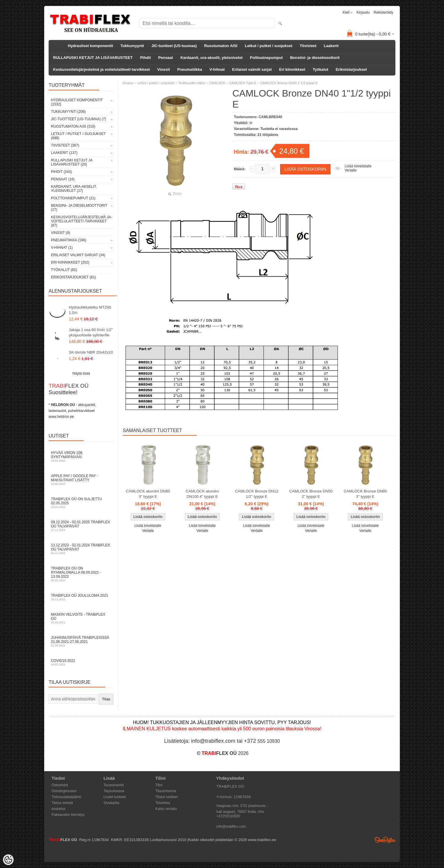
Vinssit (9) (60, 233)
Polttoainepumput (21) (73, 198)
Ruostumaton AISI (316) (73, 126)
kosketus (59, 809)
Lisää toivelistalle (358, 166)
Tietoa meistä (62, 803)
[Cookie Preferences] (8, 860)
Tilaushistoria (166, 791)
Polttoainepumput (266, 58)
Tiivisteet (308, 46)
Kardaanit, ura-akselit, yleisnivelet (212, 58)
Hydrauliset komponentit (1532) (77, 102)
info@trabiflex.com (231, 827)
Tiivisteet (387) (65, 145)
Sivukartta (111, 803)
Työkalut (321, 69)
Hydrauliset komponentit (90, 46)
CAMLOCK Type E (243, 83)
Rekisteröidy (384, 12)
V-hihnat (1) (62, 248)
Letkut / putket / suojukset (269, 46)
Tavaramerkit (114, 785)
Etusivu (128, 83)
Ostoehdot (60, 785)
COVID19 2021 (81, 662)
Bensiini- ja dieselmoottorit (315, 58)
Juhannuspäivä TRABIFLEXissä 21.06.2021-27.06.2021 (81, 641)
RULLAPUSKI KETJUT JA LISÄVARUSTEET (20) (72, 162)
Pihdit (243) (61, 172)
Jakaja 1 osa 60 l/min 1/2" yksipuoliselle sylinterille (91, 332)
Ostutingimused (64, 791)
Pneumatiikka (190, 69)
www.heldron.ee (61, 417)
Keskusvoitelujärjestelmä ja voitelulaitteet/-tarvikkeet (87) (81, 221)
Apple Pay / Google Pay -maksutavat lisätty (81, 480)
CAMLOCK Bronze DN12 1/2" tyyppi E (257, 494)
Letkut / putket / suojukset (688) (78, 136)
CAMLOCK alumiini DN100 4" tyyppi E (202, 494)
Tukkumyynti (132, 46)
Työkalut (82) (64, 270)
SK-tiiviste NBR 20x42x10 (91, 352)
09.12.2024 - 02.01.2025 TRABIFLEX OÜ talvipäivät (81, 526)
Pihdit (146, 58)
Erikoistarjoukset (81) (74, 277)
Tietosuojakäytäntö (66, 797)
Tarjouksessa (114, 791)
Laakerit (331, 46)
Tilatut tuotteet (167, 797)
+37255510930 (228, 816)
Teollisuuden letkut (192, 83)
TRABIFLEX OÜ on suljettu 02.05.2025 (81, 503)
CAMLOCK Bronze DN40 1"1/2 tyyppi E (289, 83)
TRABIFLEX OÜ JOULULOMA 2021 (81, 597)
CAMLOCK (217, 83)
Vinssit (164, 69)
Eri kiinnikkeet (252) (70, 262)
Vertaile (351, 170)
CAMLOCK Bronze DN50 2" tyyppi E (311, 494)
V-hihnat (217, 69)
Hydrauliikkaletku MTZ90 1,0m (90, 310)
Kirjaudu (363, 12)
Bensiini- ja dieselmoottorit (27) (79, 208)
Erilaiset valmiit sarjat (252, 69)
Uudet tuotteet (115, 797)
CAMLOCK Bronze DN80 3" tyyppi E (365, 494)
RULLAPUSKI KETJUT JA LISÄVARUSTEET (93, 58)
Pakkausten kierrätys (68, 815)
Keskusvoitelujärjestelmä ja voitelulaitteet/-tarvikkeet (102, 69)
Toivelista (163, 803)
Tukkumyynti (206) (68, 112)
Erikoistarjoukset (351, 69)
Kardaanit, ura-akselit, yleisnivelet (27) (74, 189)
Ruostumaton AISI (221, 46)
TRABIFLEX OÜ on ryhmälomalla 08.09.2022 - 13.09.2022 (81, 574)
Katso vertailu (166, 809)
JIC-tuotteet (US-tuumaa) (174, 46)
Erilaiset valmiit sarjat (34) (78, 255)
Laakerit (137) (64, 153)
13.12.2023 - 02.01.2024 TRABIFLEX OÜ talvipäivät (81, 549)
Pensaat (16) (63, 179)
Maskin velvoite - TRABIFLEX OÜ (81, 618)
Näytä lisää (81, 373)
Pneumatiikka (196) (69, 240)
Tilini (159, 785)
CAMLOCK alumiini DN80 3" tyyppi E (148, 494)
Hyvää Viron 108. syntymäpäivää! (81, 457)
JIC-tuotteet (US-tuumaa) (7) (79, 119)
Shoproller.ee (385, 840)
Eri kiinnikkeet (292, 69)
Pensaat (166, 58)
